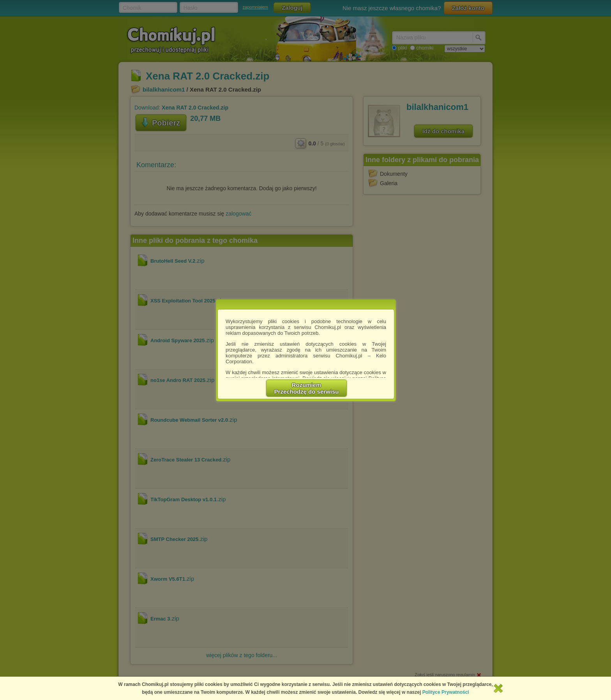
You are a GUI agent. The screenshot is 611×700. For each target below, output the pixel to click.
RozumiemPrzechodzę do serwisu (307, 388)
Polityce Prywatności (446, 692)
